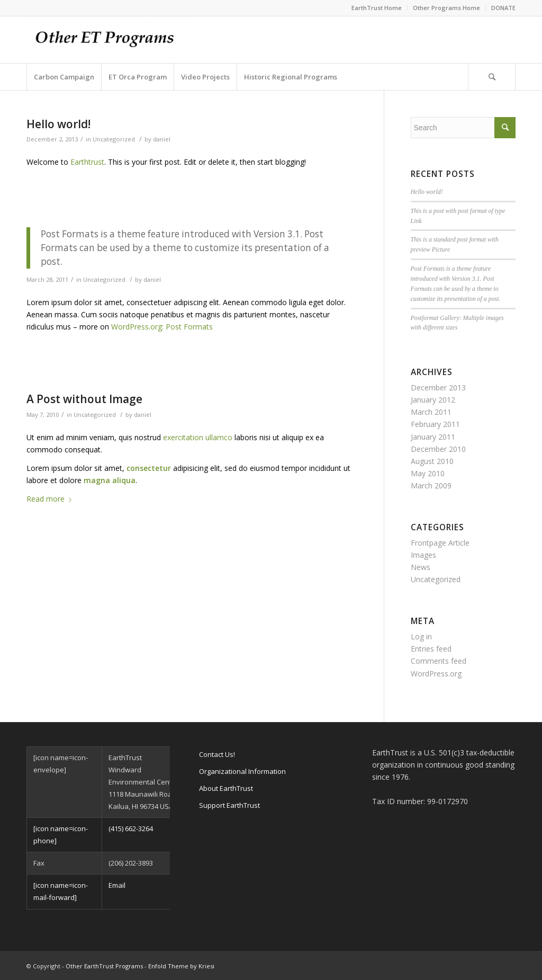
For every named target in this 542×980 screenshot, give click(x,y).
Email (117, 885)
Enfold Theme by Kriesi (181, 966)
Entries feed (431, 649)
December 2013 (438, 387)
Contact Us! (217, 754)
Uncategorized (114, 139)
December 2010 (438, 449)
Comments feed (439, 661)
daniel (162, 139)
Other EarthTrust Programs (104, 966)
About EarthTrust (226, 788)
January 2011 (433, 437)
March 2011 (431, 412)
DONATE (503, 8)
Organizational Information (242, 771)
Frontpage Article (440, 543)
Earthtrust (87, 162)
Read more (51, 499)
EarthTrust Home (377, 8)
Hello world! (58, 124)
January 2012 (433, 400)
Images (423, 555)
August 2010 (432, 461)
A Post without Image (84, 399)
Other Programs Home (446, 8)
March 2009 (431, 485)
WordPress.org (436, 674)
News (421, 567)
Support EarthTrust (229, 805)
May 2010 (428, 473)
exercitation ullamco (198, 437)
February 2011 (435, 424)
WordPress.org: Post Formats (162, 327)
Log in (421, 636)
